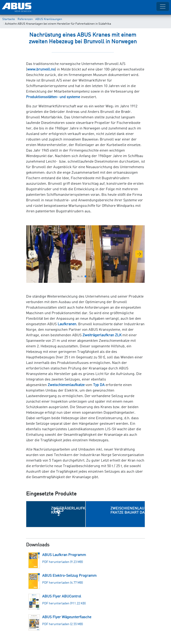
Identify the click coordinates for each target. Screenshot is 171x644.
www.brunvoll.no (41, 70)
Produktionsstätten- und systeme (53, 97)
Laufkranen (67, 324)
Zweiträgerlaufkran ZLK (102, 335)
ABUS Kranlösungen (49, 19)
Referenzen (25, 19)
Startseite (9, 19)
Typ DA (99, 385)
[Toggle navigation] (163, 6)
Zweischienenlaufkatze (66, 385)
